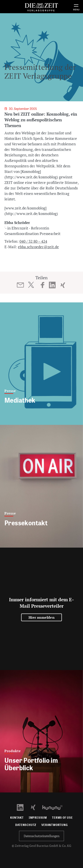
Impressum (38, 818)
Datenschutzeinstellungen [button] (41, 836)
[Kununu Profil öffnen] (55, 807)
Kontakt (17, 818)
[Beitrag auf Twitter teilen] (31, 285)
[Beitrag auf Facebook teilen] (43, 285)
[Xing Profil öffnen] (36, 807)
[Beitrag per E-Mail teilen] (20, 285)
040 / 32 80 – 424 (33, 241)
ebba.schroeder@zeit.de (38, 247)
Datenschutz (26, 825)
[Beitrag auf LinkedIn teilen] (52, 285)
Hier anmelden (41, 617)
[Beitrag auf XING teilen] (63, 285)
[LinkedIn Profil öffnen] (23, 807)
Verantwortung (55, 825)
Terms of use (62, 818)
